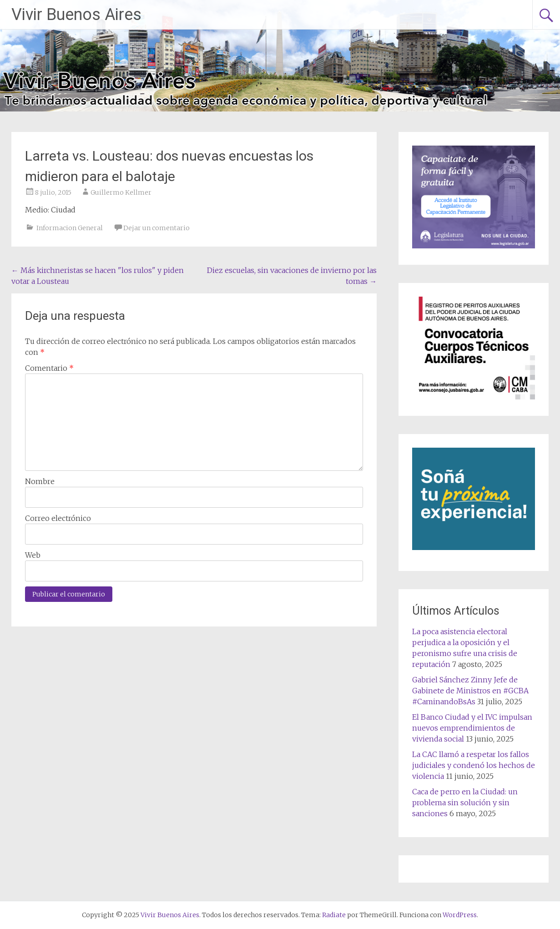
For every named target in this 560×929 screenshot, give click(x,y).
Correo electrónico (58, 518)
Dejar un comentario (156, 228)
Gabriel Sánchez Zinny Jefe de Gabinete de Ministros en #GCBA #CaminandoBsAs (470, 691)
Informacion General (70, 228)
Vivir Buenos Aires (76, 15)
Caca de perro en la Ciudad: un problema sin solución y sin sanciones (465, 803)
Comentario (49, 368)
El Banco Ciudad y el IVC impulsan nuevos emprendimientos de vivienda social (472, 728)
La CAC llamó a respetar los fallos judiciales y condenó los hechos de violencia (474, 765)
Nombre (40, 481)
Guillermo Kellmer (121, 192)
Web (33, 555)
